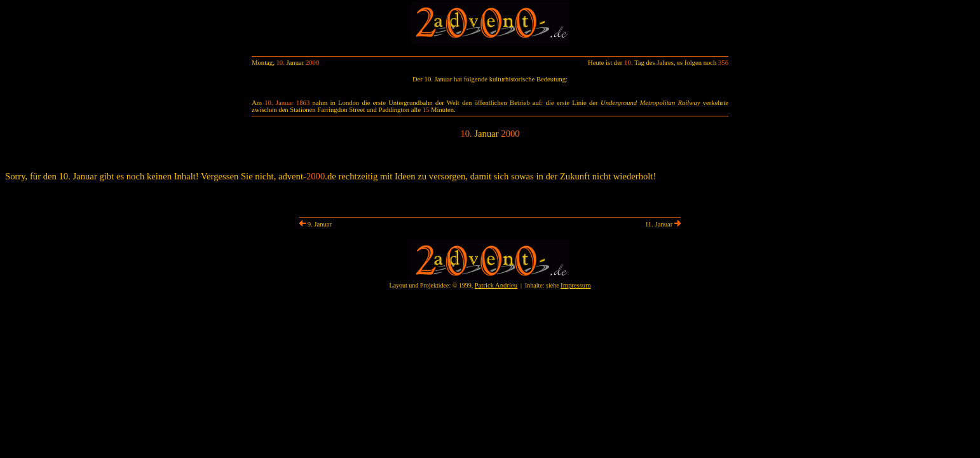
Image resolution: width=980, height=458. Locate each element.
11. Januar (663, 224)
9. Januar (316, 224)
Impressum (575, 285)
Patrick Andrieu (496, 285)
